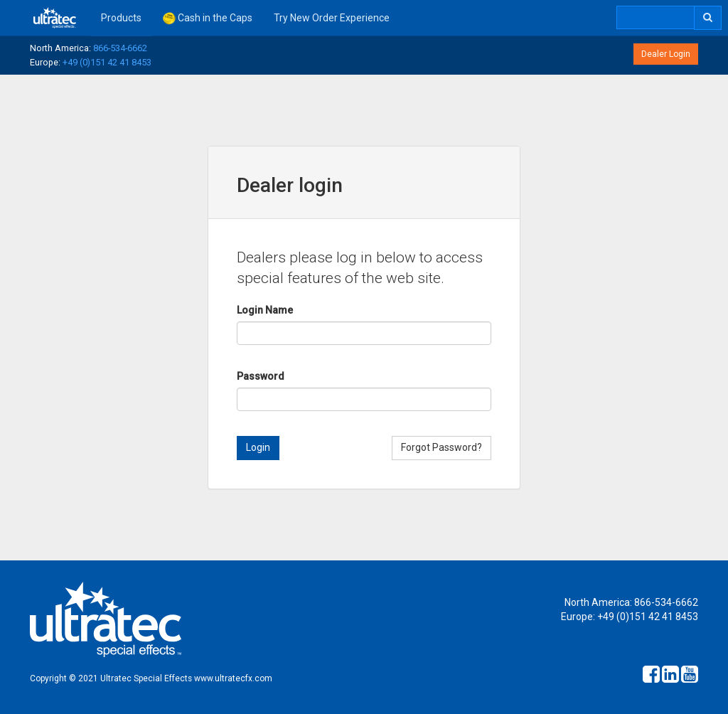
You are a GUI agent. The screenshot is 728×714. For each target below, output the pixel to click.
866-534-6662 (120, 48)
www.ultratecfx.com (233, 678)
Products (121, 18)
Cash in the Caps (208, 18)
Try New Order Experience (332, 18)
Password (261, 376)
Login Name (265, 310)
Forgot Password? (441, 447)
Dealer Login (666, 54)
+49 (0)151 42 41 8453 (107, 62)
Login (258, 447)
